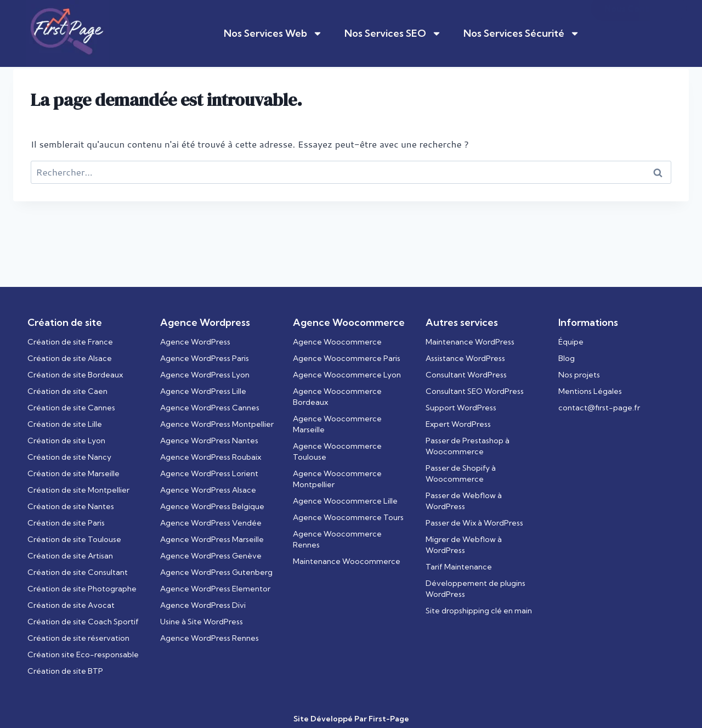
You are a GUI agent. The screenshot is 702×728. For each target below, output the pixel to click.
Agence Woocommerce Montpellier (337, 479)
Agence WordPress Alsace (208, 490)
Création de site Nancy (69, 457)
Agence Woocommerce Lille (345, 501)
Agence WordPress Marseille (212, 539)
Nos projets (579, 375)
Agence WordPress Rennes (210, 638)
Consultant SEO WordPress (475, 391)
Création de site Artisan (70, 556)
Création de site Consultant (78, 572)
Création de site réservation (78, 638)
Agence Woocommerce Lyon (347, 375)
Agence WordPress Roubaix (211, 457)
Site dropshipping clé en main (479, 611)
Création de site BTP (65, 671)
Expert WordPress (458, 424)
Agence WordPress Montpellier (217, 424)
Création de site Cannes (71, 408)
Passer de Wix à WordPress (474, 523)
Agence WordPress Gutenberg (216, 572)
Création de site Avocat (71, 605)
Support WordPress (461, 408)
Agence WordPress (195, 342)
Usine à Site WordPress (202, 622)
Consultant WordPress (466, 375)
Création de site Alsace (70, 358)
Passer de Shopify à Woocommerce (461, 473)
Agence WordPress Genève (211, 556)
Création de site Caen (67, 391)
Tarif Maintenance (459, 567)
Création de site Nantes (71, 506)
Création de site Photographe (82, 589)
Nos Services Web (273, 33)
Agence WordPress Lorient (209, 473)
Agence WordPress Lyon (205, 375)
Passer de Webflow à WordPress (464, 501)
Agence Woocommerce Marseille (337, 424)
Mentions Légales (590, 391)
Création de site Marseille (73, 473)
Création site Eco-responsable (83, 654)
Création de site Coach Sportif (83, 622)
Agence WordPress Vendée (211, 523)
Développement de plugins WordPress (475, 589)
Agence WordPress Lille (203, 391)
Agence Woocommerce (337, 342)
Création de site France (70, 342)
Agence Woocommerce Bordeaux (337, 397)
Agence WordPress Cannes (210, 408)
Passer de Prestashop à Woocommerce (468, 446)
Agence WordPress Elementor (215, 589)
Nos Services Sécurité (522, 33)
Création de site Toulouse (74, 539)
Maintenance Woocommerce (347, 561)
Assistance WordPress (465, 358)
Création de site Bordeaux (75, 375)
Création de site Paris (66, 523)
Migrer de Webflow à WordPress (464, 545)
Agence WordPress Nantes (209, 441)
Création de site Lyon (66, 441)
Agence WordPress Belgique (212, 506)
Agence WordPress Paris (205, 358)
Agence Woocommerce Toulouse (337, 452)
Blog (567, 358)
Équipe (571, 342)
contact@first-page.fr (599, 408)
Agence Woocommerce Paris (347, 358)
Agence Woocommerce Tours (348, 517)
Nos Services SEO (393, 33)
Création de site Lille (65, 424)
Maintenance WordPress (470, 342)
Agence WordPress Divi (203, 605)
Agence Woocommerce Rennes (337, 539)
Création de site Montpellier (78, 490)
